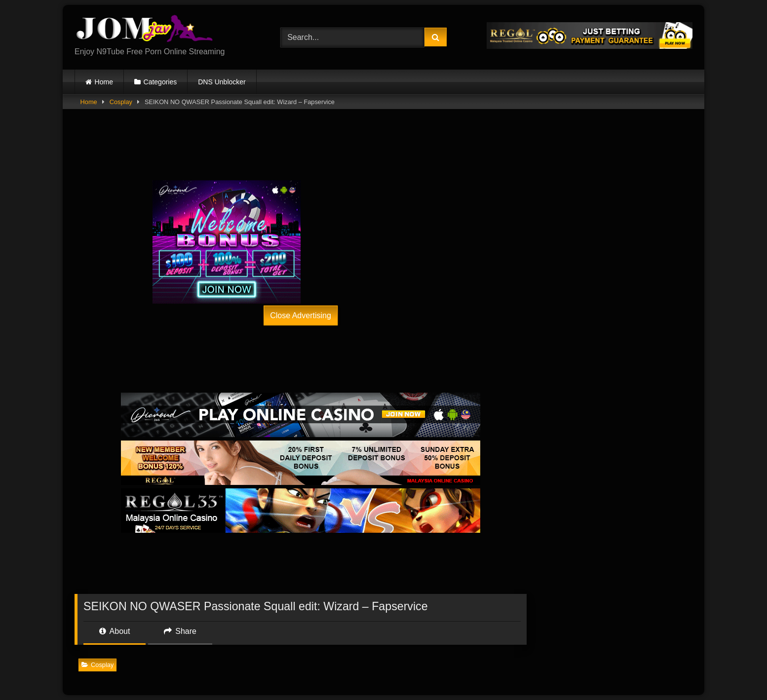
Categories (160, 82)
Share (180, 631)
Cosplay (121, 102)
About (115, 631)
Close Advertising (301, 315)
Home (104, 82)
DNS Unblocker (222, 82)
